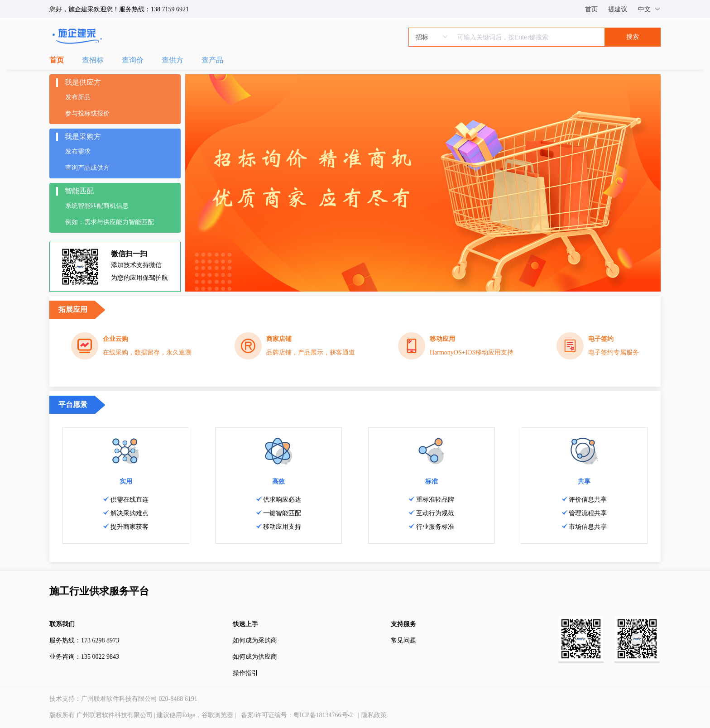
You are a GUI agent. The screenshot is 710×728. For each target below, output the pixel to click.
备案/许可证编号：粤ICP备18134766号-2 (297, 715)
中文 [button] (650, 9)
